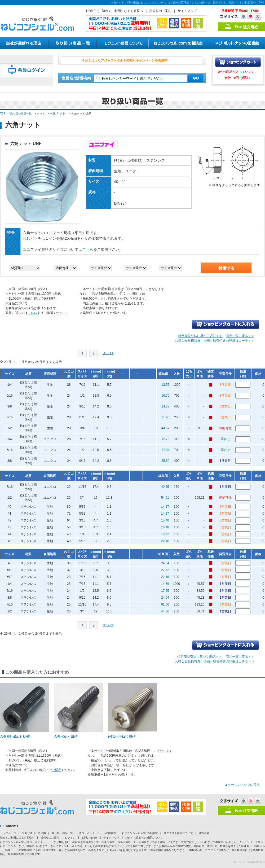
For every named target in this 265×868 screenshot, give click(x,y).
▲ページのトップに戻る (242, 785)
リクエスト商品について (178, 833)
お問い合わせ (90, 838)
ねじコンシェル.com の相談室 (140, 833)
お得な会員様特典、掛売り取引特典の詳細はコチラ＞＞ (215, 341)
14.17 (165, 507)
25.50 (165, 461)
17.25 (165, 591)
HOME (91, 11)
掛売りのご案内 (160, 11)
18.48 (165, 527)
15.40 (165, 520)
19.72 (165, 534)
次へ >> (108, 353)
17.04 (165, 450)
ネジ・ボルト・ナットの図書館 (98, 833)
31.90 (165, 417)
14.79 (165, 584)
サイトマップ (187, 11)
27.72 (165, 570)
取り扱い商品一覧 (21, 114)
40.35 (165, 487)
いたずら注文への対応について (144, 838)
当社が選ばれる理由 (34, 833)
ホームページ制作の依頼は (249, 862)
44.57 (165, 428)
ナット (41, 114)
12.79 (165, 439)
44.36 (165, 611)
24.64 (165, 563)
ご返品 (56, 770)
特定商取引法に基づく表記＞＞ (200, 336)
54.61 (165, 498)
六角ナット (58, 113)
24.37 (165, 406)
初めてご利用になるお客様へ (122, 11)
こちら (88, 249)
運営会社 (204, 833)
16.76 (165, 396)
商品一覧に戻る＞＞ (240, 336)
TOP (3, 114)
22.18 (165, 541)
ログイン (70, 838)
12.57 (165, 385)
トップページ (8, 833)
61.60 (165, 604)
